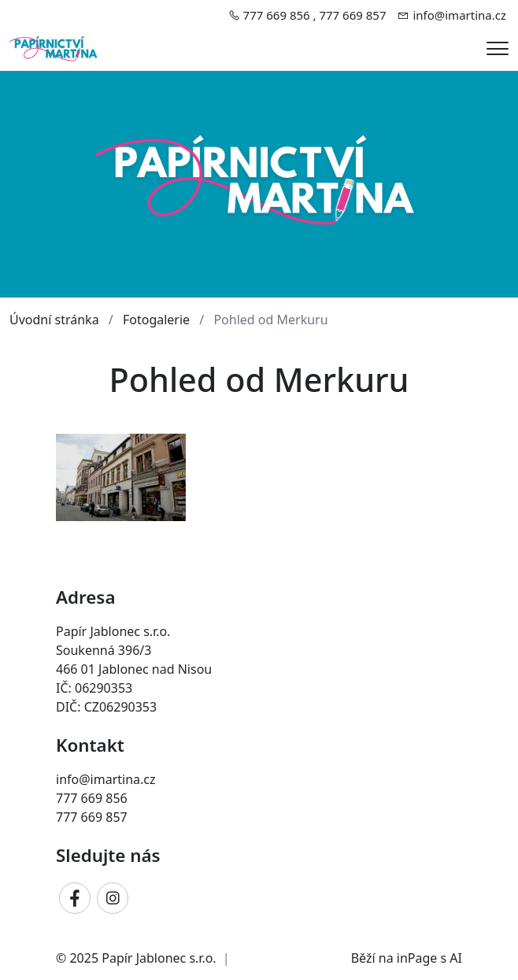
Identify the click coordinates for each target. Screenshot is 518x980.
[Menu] (498, 48)
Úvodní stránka (54, 320)
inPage (417, 958)
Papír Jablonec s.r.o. (159, 958)
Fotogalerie (156, 320)
